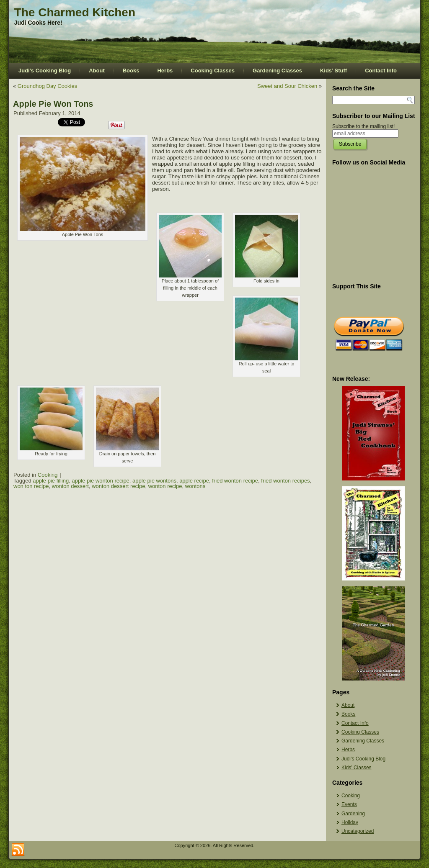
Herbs (165, 71)
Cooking (48, 475)
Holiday (350, 822)
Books (131, 71)
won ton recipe (31, 486)
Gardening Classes (277, 71)
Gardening (353, 814)
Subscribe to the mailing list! (363, 126)
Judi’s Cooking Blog (45, 71)
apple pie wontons (154, 481)
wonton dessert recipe (118, 486)
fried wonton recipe (235, 481)
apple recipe (194, 481)
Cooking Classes (213, 71)
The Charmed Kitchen (75, 12)
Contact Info (381, 71)
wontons (195, 486)
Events (349, 804)
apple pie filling (51, 481)
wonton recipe (165, 486)
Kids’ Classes (357, 768)
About (97, 71)
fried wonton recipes (285, 481)
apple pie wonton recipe (101, 481)
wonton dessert (70, 486)
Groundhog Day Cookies (47, 86)
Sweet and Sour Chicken (287, 86)
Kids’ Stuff (333, 71)
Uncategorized (358, 831)
